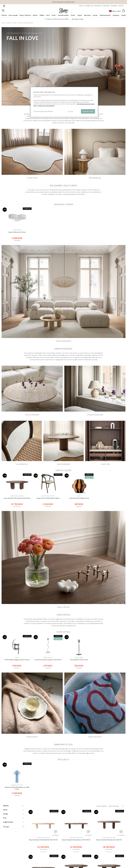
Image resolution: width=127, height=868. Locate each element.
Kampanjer (114, 6)
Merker (35, 15)
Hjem (3, 23)
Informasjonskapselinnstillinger (43, 111)
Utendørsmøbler (63, 15)
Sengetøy (116, 15)
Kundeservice (89, 6)
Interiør (95, 15)
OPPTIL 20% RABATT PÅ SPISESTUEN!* (63, 2)
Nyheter (4, 15)
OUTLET (121, 6)
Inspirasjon (106, 6)
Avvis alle (70, 111)
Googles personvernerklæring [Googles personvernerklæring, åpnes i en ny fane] (46, 106)
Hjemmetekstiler (105, 15)
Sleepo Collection (25, 15)
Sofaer (73, 15)
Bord (48, 15)
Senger (124, 15)
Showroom (98, 6)
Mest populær (13, 15)
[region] (64, 102)
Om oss (82, 6)
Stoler (54, 15)
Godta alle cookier (88, 111)
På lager (6, 827)
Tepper (80, 15)
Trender (15, 23)
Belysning (87, 15)
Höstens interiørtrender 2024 (26, 23)
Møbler (42, 15)
